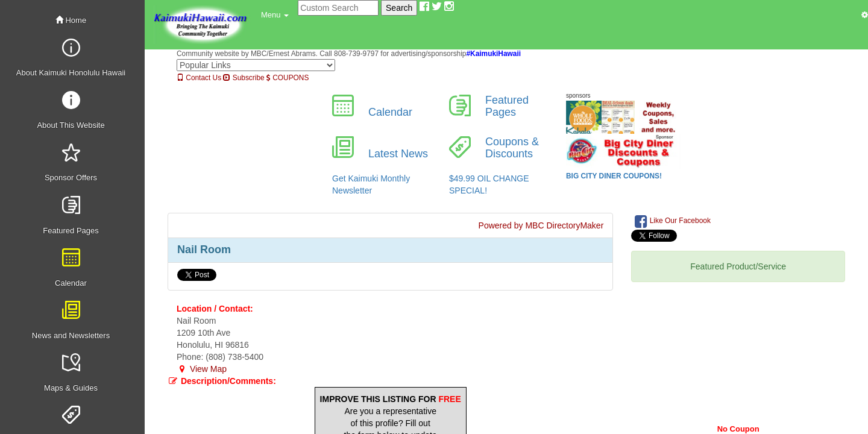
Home (71, 20)
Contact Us (199, 78)
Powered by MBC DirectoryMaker (541, 225)
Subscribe (244, 78)
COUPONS (288, 78)
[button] (275, 15)
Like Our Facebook (673, 221)
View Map (202, 369)
